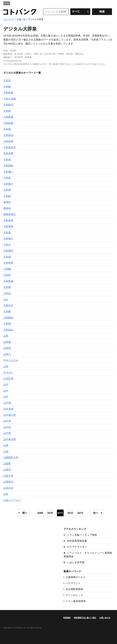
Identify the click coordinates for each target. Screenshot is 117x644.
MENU (7, 3)
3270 (50, 513)
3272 (70, 513)
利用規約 (67, 618)
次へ (96, 513)
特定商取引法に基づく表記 (85, 618)
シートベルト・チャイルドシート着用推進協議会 (88, 554)
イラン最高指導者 (76, 601)
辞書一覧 (21, 19)
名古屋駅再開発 (74, 589)
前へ (25, 513)
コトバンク (20, 12)
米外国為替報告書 (75, 541)
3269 (40, 513)
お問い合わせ (105, 618)
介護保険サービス (76, 577)
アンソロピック (74, 595)
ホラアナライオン (75, 547)
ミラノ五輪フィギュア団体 (80, 535)
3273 (80, 513)
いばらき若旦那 (74, 562)
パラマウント (73, 583)
